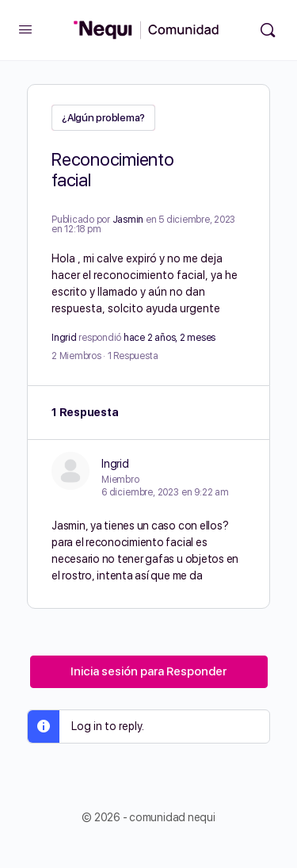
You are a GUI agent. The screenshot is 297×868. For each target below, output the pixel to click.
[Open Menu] (25, 29)
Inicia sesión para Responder (148, 671)
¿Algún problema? (103, 118)
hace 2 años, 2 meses (169, 338)
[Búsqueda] (268, 30)
